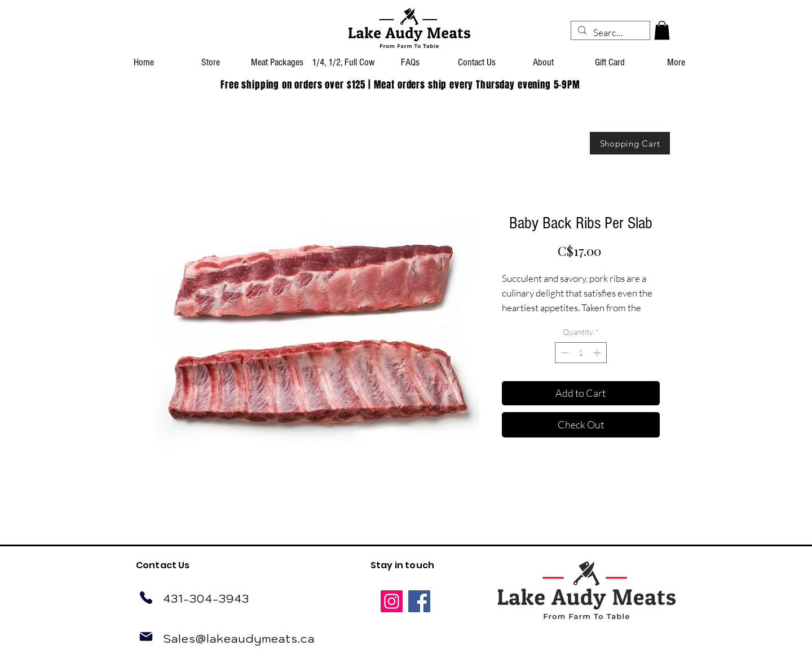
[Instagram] (392, 601)
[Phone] (146, 598)
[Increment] (598, 353)
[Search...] (610, 33)
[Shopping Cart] (630, 143)
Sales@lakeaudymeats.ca (239, 639)
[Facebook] (419, 601)
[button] (662, 30)
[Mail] (146, 636)
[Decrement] (564, 353)
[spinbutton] (581, 353)
